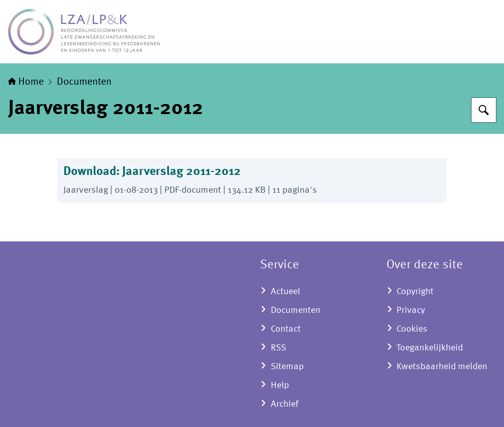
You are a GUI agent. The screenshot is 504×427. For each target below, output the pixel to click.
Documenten (84, 82)
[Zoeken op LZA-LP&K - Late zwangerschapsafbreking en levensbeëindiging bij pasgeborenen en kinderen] (484, 110)
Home (26, 82)
